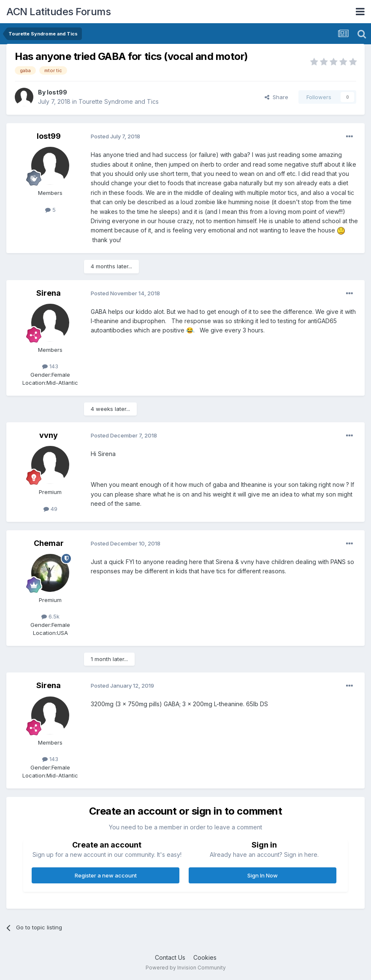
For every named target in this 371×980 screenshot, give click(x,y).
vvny (49, 435)
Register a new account (106, 875)
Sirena (49, 293)
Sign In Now (263, 875)
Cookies (205, 957)
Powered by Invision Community (186, 968)
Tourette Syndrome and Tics (119, 101)
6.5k (50, 616)
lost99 (57, 92)
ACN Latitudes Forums (58, 12)
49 (50, 509)
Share (276, 97)
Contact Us (170, 957)
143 (50, 366)
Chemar (49, 543)
